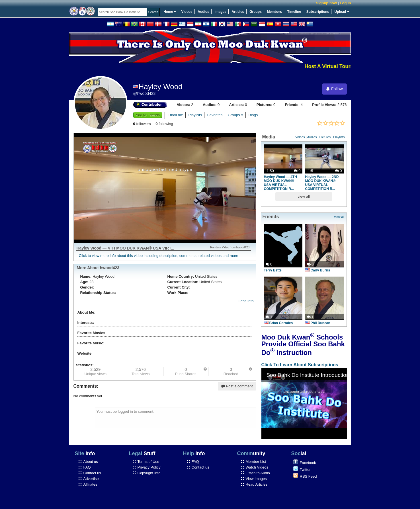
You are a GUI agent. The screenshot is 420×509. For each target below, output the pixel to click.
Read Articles (257, 484)
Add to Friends (148, 115)
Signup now (326, 3)
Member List (256, 462)
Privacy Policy (149, 467)
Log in (346, 3)
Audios (203, 12)
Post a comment (237, 386)
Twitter (305, 470)
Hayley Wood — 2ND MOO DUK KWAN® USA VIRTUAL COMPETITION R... (322, 183)
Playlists (195, 115)
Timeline (294, 12)
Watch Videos (257, 467)
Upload (342, 12)
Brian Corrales (278, 323)
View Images (256, 479)
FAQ (87, 467)
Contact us (92, 473)
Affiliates (90, 484)
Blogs (253, 115)
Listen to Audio (258, 473)
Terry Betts (273, 270)
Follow (334, 89)
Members (274, 12)
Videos (187, 12)
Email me (175, 115)
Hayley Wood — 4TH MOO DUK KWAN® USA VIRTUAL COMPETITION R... (280, 183)
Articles (238, 12)
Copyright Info (149, 473)
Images (221, 12)
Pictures (325, 137)
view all (304, 196)
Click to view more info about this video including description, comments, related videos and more (159, 256)
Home (170, 12)
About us (91, 462)
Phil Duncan (318, 323)
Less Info (246, 301)
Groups (256, 12)
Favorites (215, 115)
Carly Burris (318, 270)
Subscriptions (318, 12)
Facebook (308, 463)
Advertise (91, 479)
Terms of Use (148, 462)
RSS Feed (308, 476)
